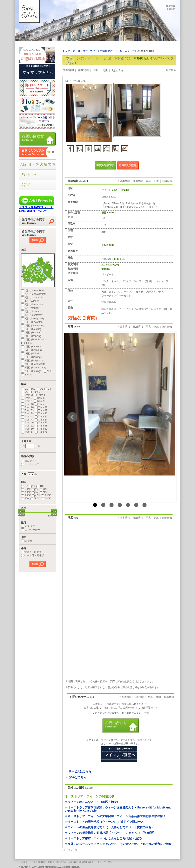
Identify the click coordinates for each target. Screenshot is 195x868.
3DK (44, 492)
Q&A (50, 862)
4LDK (46, 495)
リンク (111, 862)
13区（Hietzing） (32, 333)
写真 (96, 70)
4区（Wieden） (31, 301)
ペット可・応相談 (33, 555)
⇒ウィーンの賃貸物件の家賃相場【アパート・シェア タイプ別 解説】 (110, 833)
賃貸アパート (30, 461)
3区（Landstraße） (33, 298)
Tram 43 (27, 420)
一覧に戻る (170, 70)
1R (24, 486)
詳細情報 (83, 70)
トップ (22, 862)
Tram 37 (41, 410)
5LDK (35, 499)
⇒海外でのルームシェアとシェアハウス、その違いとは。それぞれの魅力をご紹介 (118, 844)
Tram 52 (27, 426)
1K (32, 486)
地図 (105, 70)
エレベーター (31, 530)
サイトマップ (100, 862)
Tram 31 (41, 407)
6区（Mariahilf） (32, 308)
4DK (36, 495)
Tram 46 (27, 423)
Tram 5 (39, 398)
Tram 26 (27, 407)
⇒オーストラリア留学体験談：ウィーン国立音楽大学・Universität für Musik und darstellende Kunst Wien (118, 809)
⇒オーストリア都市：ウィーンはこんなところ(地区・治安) (103, 838)
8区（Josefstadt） (33, 315)
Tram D (35, 392)
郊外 (48, 371)
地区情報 (118, 70)
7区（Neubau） (32, 312)
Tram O (27, 395)
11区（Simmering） (34, 326)
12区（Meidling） (33, 329)
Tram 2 (27, 398)
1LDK (26, 489)
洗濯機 (26, 541)
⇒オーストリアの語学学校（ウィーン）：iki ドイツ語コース (104, 822)
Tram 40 (41, 414)
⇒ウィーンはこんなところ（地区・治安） (92, 802)
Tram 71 (41, 432)
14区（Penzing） (32, 336)
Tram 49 (41, 423)
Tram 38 (27, 414)
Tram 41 (27, 417)
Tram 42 (41, 417)
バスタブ (28, 526)
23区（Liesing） (32, 371)
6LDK (46, 499)
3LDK (26, 495)
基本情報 (68, 70)
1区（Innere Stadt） (34, 291)
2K (35, 489)
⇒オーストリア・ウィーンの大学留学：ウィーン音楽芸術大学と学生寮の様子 (115, 816)
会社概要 (73, 862)
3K (35, 492)
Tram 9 (39, 401)
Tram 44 (41, 420)
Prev (72, 417)
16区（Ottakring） (33, 347)
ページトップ (70, 850)
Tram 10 (27, 404)
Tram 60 (27, 429)
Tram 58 (41, 426)
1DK (41, 486)
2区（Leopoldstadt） (34, 294)
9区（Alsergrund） (33, 319)
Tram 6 (27, 401)
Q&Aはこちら (77, 777)
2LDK (26, 492)
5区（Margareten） (34, 305)
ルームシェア (30, 464)
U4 (48, 389)
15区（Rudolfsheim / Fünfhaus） (34, 341)
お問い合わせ (61, 862)
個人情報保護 (85, 862)
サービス (32, 862)
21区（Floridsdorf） (34, 364)
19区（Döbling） (32, 357)
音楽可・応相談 (31, 552)
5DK (25, 499)
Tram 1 (40, 395)
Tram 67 (27, 432)
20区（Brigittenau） (34, 361)
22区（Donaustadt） (34, 368)
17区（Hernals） (32, 350)
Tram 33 (27, 410)
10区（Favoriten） (33, 322)
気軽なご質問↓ (83, 318)
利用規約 (42, 862)
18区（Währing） (33, 354)
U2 (32, 389)
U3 (40, 389)
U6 (24, 392)
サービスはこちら (80, 771)
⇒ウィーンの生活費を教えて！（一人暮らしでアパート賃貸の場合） (109, 827)
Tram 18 (41, 404)
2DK (44, 489)
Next (167, 417)
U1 (24, 389)
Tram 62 (41, 429)
